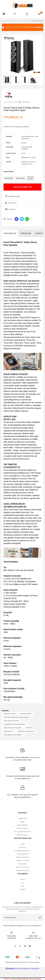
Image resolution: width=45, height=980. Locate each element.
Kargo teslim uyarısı (22, 870)
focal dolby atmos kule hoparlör (14, 724)
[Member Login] (27, 14)
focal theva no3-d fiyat (11, 721)
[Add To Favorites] (22, 196)
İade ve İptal (23, 864)
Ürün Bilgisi (10, 233)
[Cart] (39, 14)
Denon (22, 879)
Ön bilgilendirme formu (23, 851)
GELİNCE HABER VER (23, 187)
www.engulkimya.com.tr (23, 832)
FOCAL (24, 143)
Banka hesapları (22, 825)
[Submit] (40, 918)
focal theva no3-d (10, 714)
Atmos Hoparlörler (28, 136)
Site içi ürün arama (23, 867)
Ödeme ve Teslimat (23, 857)
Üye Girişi (22, 847)
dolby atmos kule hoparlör (13, 728)
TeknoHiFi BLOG (23, 835)
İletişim (22, 822)
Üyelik (22, 844)
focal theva (30, 728)
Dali (22, 883)
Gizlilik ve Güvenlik (23, 860)
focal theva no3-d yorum (26, 731)
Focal (23, 886)
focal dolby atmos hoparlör (13, 735)
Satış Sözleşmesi (23, 854)
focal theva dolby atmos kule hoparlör (17, 717)
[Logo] (23, 5)
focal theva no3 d (26, 714)
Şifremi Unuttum (23, 828)
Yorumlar (26, 233)
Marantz (23, 889)
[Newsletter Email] (22, 918)
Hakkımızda (23, 818)
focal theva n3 (9, 731)
